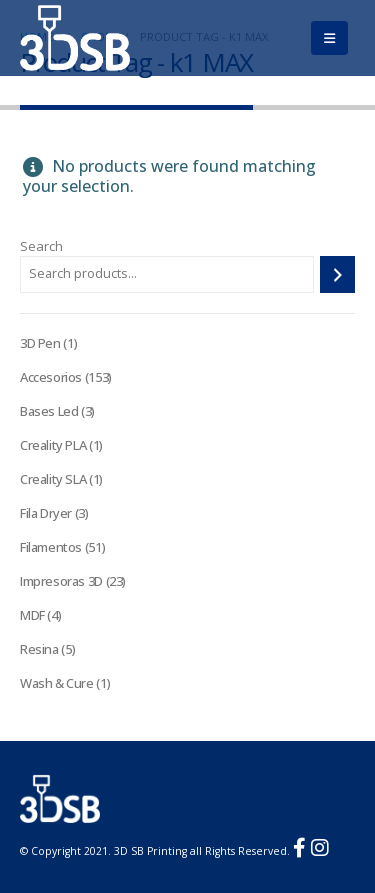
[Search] (337, 274)
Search (41, 246)
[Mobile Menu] (329, 38)
